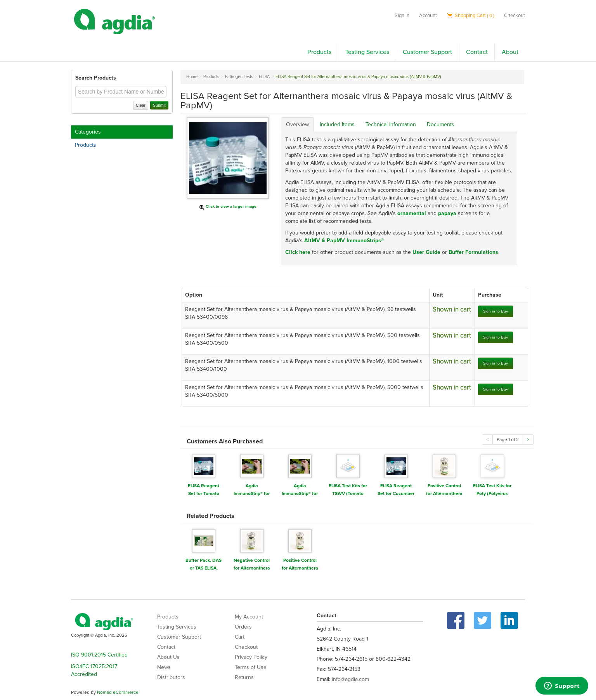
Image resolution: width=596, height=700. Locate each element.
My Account (249, 617)
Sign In (402, 16)
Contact (477, 52)
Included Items (337, 124)
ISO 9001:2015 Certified (99, 655)
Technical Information (391, 124)
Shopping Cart (470, 16)
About (510, 52)
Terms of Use (251, 667)
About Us (168, 657)
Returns (244, 677)
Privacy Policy (251, 657)
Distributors (171, 677)
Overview (297, 124)
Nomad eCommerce (118, 692)
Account (428, 16)
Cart (240, 637)
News (164, 667)
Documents (441, 124)
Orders (243, 627)
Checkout (515, 16)
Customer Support (427, 52)
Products (319, 52)
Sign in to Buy (496, 311)
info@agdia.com (350, 679)
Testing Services (367, 52)
